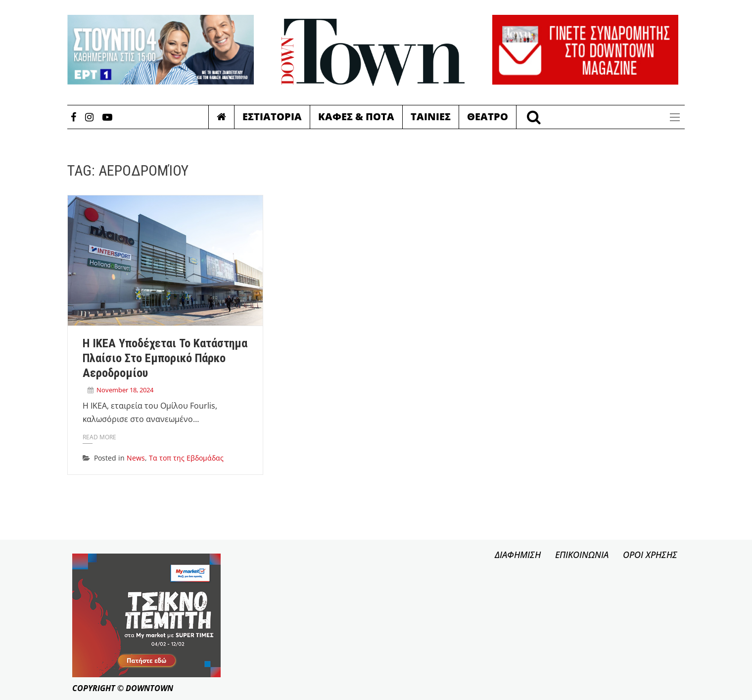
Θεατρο (488, 117)
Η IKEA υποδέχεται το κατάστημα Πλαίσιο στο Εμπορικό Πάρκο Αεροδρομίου (165, 358)
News (136, 458)
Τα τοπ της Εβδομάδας (186, 458)
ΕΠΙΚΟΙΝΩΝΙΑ (582, 555)
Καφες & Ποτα (356, 117)
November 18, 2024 (125, 390)
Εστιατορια (272, 117)
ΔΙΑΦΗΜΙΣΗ (518, 555)
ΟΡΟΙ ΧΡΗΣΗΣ (650, 555)
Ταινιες (431, 117)
